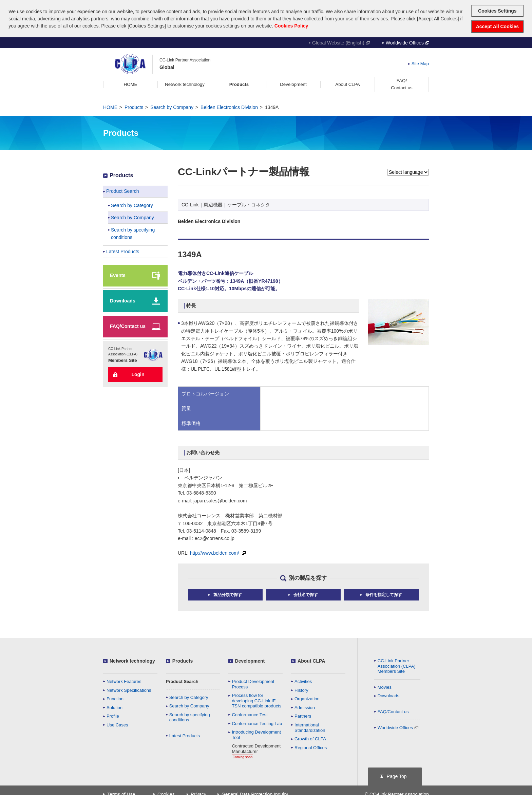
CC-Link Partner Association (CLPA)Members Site (397, 665)
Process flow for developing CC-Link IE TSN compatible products (256, 700)
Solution (115, 707)
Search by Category (189, 697)
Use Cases (117, 724)
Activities (303, 681)
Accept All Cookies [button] (497, 26)
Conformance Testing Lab (257, 723)
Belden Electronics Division (229, 107)
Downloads (388, 695)
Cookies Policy (291, 26)
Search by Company (172, 107)
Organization (307, 698)
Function (115, 698)
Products (134, 107)
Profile (113, 716)
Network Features (124, 681)
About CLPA (311, 660)
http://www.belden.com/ (218, 552)
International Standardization (310, 727)
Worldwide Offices (407, 42)
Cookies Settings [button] (497, 11)
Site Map (420, 63)
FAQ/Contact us (393, 711)
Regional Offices (311, 747)
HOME (110, 107)
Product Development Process (253, 683)
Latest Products (185, 735)
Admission (305, 707)
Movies (385, 687)
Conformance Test (250, 714)
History (301, 690)
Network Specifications (129, 690)
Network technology (132, 660)
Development (250, 660)
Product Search (182, 681)
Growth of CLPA (310, 738)
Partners (303, 716)
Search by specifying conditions (190, 717)
